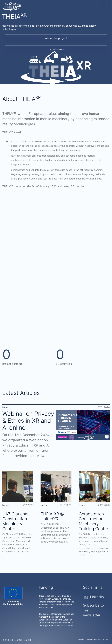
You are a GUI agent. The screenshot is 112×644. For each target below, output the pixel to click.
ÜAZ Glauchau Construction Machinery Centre (16, 521)
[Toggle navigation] (106, 6)
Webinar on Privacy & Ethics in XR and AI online (28, 421)
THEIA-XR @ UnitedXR (52, 516)
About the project (56, 38)
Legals (81, 639)
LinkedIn (93, 597)
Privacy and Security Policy (98, 639)
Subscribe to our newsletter (93, 610)
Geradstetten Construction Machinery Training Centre (93, 521)
